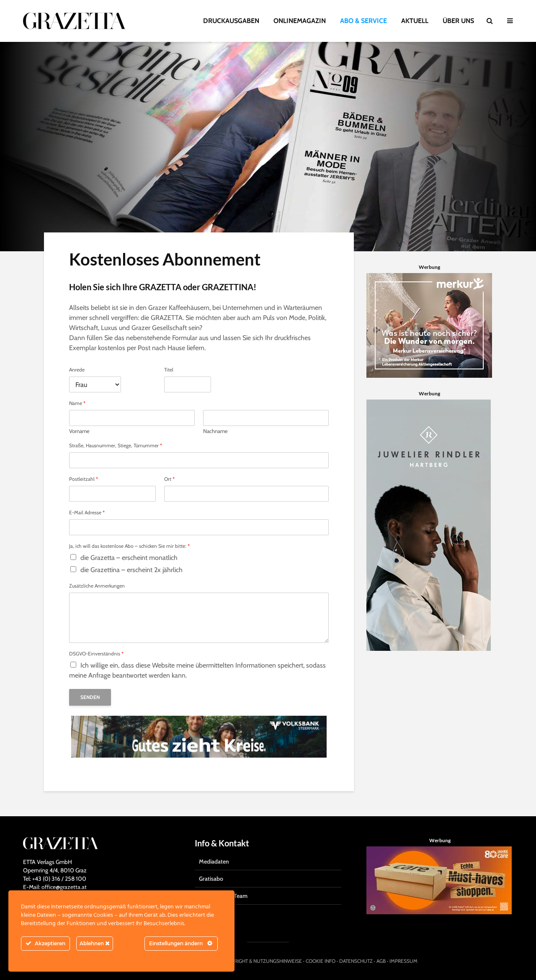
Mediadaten (214, 861)
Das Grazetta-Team (223, 896)
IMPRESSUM (403, 961)
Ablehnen (95, 943)
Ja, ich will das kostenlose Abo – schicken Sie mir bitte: (129, 546)
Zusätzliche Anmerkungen (97, 586)
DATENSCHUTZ (356, 961)
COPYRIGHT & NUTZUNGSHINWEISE (262, 961)
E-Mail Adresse (87, 513)
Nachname (215, 431)
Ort (169, 479)
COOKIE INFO (321, 961)
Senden (90, 697)
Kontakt (209, 913)
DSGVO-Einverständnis (96, 654)
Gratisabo (211, 879)
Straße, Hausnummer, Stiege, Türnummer (116, 446)
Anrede (77, 370)
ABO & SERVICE (363, 21)
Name (77, 403)
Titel (169, 370)
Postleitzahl (84, 479)
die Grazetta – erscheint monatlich (129, 558)
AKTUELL (415, 21)
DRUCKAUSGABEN (231, 21)
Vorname (79, 431)
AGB (381, 961)
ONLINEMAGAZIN (300, 21)
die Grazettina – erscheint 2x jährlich (131, 570)
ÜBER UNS (458, 21)
